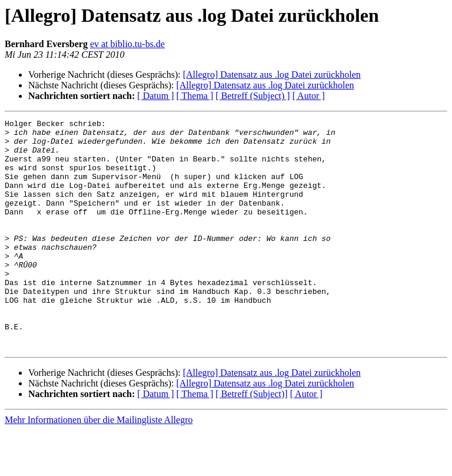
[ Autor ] (309, 96)
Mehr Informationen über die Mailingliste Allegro (99, 466)
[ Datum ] (155, 96)
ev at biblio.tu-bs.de (127, 44)
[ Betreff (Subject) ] (252, 96)
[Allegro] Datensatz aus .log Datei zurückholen (272, 75)
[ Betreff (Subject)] (251, 440)
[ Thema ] (195, 96)
